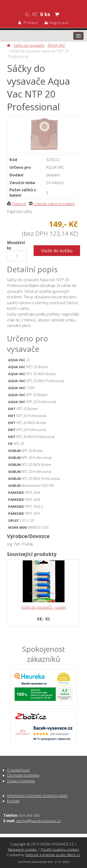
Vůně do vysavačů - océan (43, 607)
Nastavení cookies (23, 849)
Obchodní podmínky (23, 775)
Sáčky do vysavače (29, 45)
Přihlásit (28, 23)
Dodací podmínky (21, 781)
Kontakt (13, 801)
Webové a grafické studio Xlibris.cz (53, 855)
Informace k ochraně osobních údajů (37, 796)
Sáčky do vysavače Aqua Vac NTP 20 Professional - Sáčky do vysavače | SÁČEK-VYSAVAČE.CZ (43, 4)
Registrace (57, 23)
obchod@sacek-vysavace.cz (38, 821)
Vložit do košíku (57, 251)
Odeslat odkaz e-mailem (52, 204)
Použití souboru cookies (60, 849)
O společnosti (18, 770)
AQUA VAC (56, 45)
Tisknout (16, 204)
